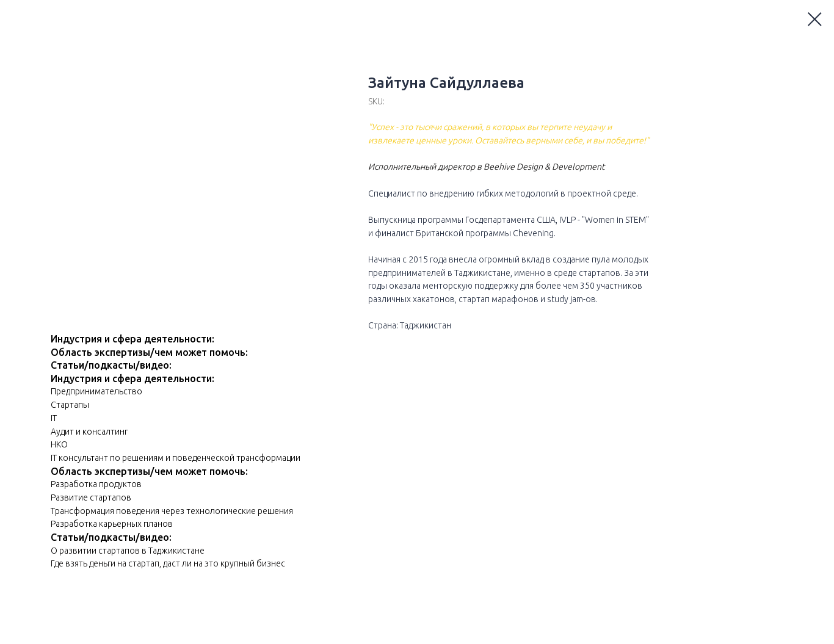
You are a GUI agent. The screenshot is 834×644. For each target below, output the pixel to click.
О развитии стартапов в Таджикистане (128, 551)
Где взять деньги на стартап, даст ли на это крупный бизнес (168, 563)
